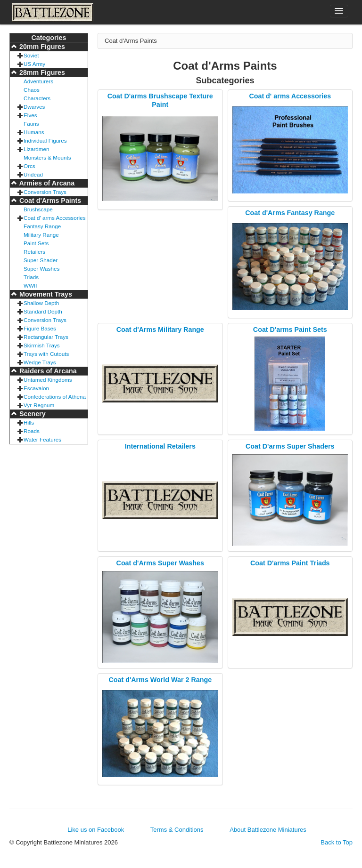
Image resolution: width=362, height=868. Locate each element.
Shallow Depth (41, 303)
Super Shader (41, 260)
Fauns (31, 124)
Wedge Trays (40, 362)
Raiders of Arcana (47, 371)
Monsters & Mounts (47, 157)
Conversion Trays (45, 192)
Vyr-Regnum (39, 405)
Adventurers (38, 81)
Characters (37, 98)
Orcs (29, 166)
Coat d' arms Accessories (55, 218)
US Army (34, 64)
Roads (32, 431)
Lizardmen (37, 149)
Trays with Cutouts (46, 354)
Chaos (32, 90)
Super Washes (41, 269)
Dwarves (34, 107)
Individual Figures (45, 141)
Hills (29, 422)
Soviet (31, 55)
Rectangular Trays (46, 337)
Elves (30, 115)
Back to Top (337, 842)
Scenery (32, 414)
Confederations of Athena (55, 397)
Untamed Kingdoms (48, 380)
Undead (33, 174)
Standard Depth (43, 311)
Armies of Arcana (46, 183)
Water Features (42, 439)
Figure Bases (40, 328)
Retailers (34, 252)
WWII (30, 285)
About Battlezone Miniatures (268, 830)
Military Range (41, 235)
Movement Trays (45, 294)
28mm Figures (41, 72)
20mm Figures (41, 47)
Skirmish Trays (42, 345)
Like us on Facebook (96, 830)
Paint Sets (36, 243)
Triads (31, 277)
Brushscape (38, 209)
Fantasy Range (42, 226)
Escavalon (36, 388)
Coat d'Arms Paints (49, 201)
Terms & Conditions (177, 830)
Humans (34, 132)
